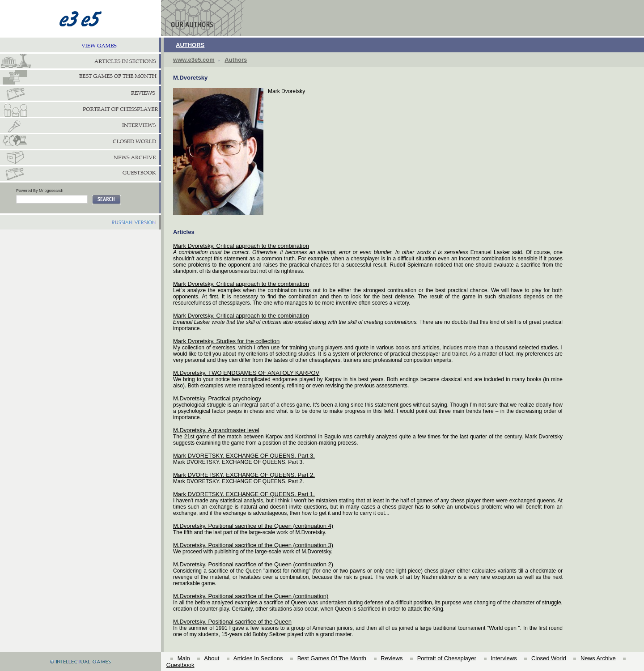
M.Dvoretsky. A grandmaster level (216, 430)
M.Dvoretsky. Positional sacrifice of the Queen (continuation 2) (253, 564)
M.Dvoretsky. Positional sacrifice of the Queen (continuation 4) (253, 526)
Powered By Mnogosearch (40, 191)
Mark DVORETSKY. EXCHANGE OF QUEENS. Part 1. (244, 494)
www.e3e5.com (194, 60)
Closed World (549, 658)
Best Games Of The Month (332, 658)
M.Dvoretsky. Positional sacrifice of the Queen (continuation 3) (253, 545)
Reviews (392, 658)
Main (184, 658)
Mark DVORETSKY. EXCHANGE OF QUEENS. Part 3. (244, 456)
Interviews (504, 658)
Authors (236, 60)
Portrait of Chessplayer (447, 658)
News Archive (598, 658)
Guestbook (180, 665)
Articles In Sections (258, 658)
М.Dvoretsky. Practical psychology (217, 398)
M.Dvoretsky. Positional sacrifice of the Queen (232, 622)
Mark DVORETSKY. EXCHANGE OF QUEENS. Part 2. (244, 475)
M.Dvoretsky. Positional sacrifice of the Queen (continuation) (251, 596)
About (212, 658)
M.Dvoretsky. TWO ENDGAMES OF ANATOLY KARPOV (246, 373)
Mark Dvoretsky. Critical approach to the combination (241, 246)
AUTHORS (190, 45)
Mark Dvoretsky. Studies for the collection (226, 341)
